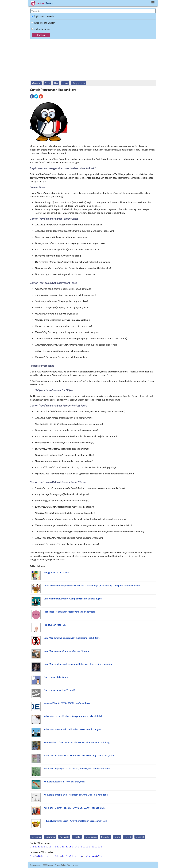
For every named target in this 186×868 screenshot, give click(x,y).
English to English (42, 29)
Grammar (50, 837)
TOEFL (128, 837)
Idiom (117, 837)
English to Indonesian (44, 16)
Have (65, 83)
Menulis (105, 837)
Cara (47, 83)
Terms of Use (73, 865)
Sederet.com (36, 865)
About (51, 865)
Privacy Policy (60, 865)
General (36, 83)
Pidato (77, 837)
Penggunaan (79, 83)
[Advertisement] (93, 58)
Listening (36, 837)
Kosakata (64, 837)
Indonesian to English (44, 23)
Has (56, 83)
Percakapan (91, 837)
